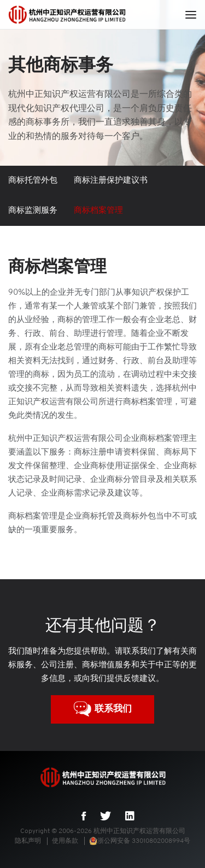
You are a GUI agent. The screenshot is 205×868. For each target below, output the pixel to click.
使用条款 (65, 841)
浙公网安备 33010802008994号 (140, 841)
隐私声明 (28, 841)
